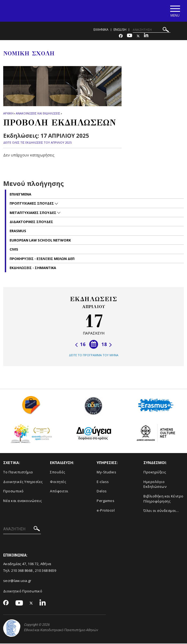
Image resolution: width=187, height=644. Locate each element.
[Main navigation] (175, 11)
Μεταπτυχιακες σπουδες (33, 213)
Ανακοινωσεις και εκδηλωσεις (38, 114)
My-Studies (106, 473)
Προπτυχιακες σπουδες (32, 204)
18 (107, 345)
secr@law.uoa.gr (17, 581)
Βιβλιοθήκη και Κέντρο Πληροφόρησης (163, 499)
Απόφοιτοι (59, 492)
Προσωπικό (13, 492)
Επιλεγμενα (20, 194)
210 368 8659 (46, 571)
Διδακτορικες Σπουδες (31, 222)
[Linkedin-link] (146, 37)
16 (80, 345)
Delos (102, 492)
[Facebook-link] (121, 37)
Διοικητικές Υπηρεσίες (23, 482)
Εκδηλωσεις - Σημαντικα (33, 268)
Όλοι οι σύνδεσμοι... (161, 511)
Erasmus (18, 231)
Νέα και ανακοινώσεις (22, 501)
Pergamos (106, 501)
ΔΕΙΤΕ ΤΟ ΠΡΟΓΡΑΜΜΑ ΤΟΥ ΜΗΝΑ (94, 356)
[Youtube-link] (130, 37)
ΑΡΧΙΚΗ (8, 114)
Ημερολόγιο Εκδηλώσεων (155, 485)
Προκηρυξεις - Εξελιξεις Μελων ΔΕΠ (42, 259)
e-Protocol (106, 511)
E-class (103, 482)
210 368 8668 (22, 571)
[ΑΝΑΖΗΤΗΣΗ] (152, 30)
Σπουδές (58, 473)
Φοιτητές (58, 482)
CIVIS (14, 250)
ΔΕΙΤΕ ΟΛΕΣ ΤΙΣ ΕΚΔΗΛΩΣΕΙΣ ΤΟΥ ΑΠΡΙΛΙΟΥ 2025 (37, 143)
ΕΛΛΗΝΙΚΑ (101, 30)
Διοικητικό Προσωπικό (23, 592)
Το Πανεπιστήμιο (18, 473)
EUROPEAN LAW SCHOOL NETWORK (40, 241)
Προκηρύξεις (155, 473)
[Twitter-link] (138, 37)
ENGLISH (120, 30)
